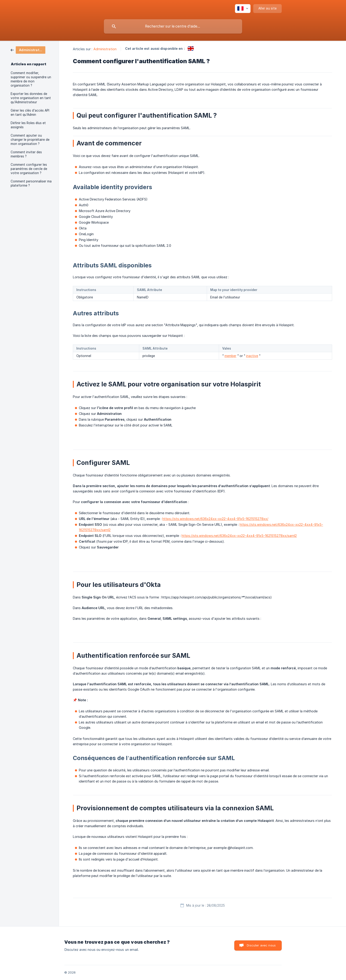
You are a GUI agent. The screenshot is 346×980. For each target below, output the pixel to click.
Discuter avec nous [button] (261, 945)
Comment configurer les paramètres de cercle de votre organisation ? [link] (29, 169)
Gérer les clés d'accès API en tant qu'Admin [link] (30, 113)
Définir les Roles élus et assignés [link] (28, 125)
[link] (28, 50)
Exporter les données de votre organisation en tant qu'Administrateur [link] (31, 98)
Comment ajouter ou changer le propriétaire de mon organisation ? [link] (30, 140)
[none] (243, 9)
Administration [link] (105, 49)
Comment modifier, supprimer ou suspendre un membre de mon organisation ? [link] (31, 79)
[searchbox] (173, 26)
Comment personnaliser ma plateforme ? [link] (31, 183)
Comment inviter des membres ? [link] (26, 154)
